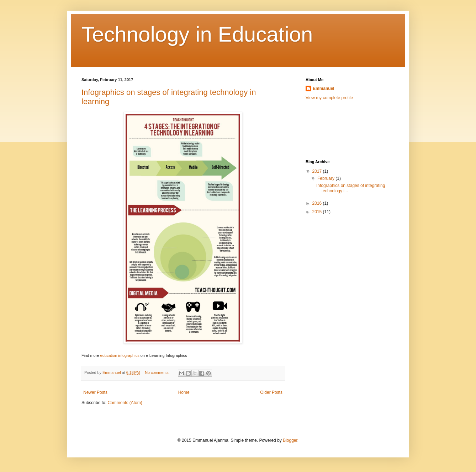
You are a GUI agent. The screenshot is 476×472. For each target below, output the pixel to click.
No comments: (158, 372)
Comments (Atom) (125, 403)
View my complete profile (329, 98)
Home (184, 392)
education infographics (120, 355)
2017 (318, 171)
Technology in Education (197, 34)
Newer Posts (95, 392)
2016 (318, 203)
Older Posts (271, 392)
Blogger (290, 440)
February (326, 178)
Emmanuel (324, 88)
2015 (318, 212)
